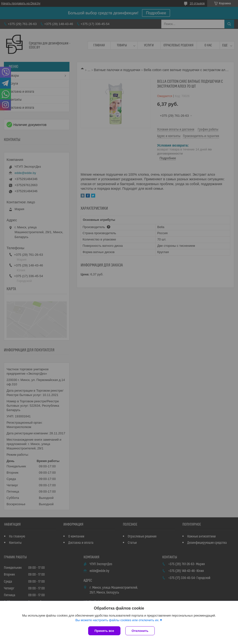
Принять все (104, 631)
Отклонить (140, 631)
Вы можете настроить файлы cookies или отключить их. (117, 620)
